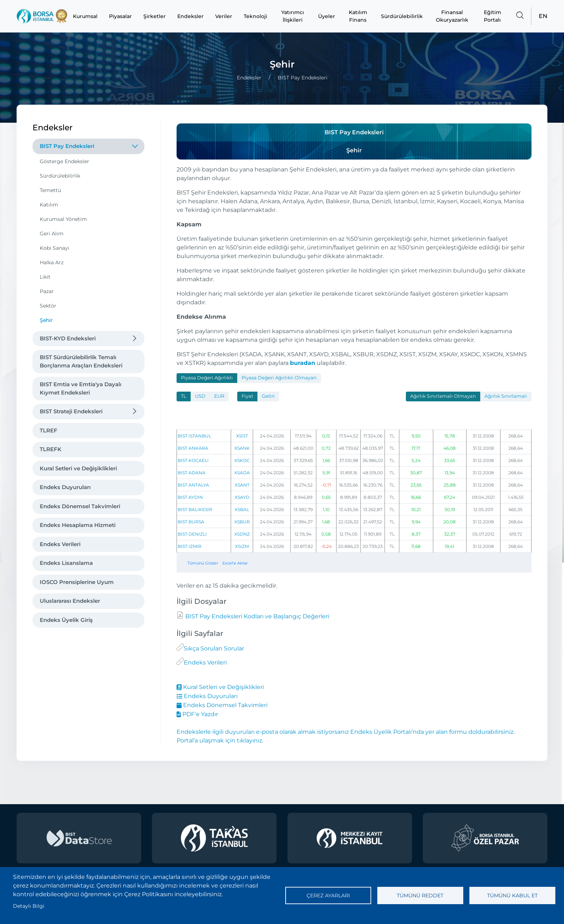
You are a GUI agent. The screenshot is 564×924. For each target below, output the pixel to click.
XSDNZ (242, 534)
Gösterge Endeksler (64, 161)
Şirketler (155, 16)
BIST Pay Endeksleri (67, 146)
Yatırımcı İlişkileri (293, 16)
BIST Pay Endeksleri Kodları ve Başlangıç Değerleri (257, 616)
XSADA (242, 473)
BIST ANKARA (193, 448)
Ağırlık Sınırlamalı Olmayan (443, 396)
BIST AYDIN (190, 497)
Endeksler (190, 16)
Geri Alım (52, 234)
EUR (219, 396)
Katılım (49, 205)
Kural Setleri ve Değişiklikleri (78, 468)
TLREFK (51, 449)
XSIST (242, 436)
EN (543, 16)
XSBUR (242, 522)
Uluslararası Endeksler (70, 601)
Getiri (268, 396)
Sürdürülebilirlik (402, 16)
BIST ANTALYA (193, 485)
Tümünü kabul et (512, 895)
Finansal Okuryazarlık (452, 16)
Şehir (46, 320)
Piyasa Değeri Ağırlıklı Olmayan (279, 378)
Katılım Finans (358, 16)
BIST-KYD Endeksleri (68, 338)
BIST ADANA (192, 473)
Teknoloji (255, 16)
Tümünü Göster (203, 563)
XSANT (242, 485)
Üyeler (327, 16)
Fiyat (247, 396)
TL (184, 396)
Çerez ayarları (328, 895)
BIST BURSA (191, 522)
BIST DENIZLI (192, 534)
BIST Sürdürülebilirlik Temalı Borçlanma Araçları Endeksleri (81, 361)
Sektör (48, 306)
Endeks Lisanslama (66, 563)
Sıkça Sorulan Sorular (214, 648)
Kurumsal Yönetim (63, 219)
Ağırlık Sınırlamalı (506, 396)
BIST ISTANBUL (194, 436)
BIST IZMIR (190, 546)
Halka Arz (52, 262)
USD (200, 396)
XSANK (242, 448)
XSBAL (242, 509)
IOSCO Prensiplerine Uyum (77, 582)
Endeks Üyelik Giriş (66, 620)
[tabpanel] (354, 482)
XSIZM (242, 546)
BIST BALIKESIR (195, 509)
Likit (45, 277)
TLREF (49, 430)
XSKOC (242, 460)
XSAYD (242, 497)
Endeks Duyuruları (65, 487)
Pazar (47, 291)
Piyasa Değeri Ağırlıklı (207, 378)
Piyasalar (120, 16)
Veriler (224, 16)
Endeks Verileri (60, 544)
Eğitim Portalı (493, 16)
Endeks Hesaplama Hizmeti (78, 525)
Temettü (50, 190)
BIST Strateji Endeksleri (71, 411)
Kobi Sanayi (55, 248)
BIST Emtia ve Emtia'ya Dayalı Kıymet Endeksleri (81, 388)
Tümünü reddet (420, 895)
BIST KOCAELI (193, 460)
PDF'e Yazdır (197, 714)
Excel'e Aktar (235, 563)
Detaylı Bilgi (29, 906)
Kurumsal (85, 16)
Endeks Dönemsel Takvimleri (80, 506)
